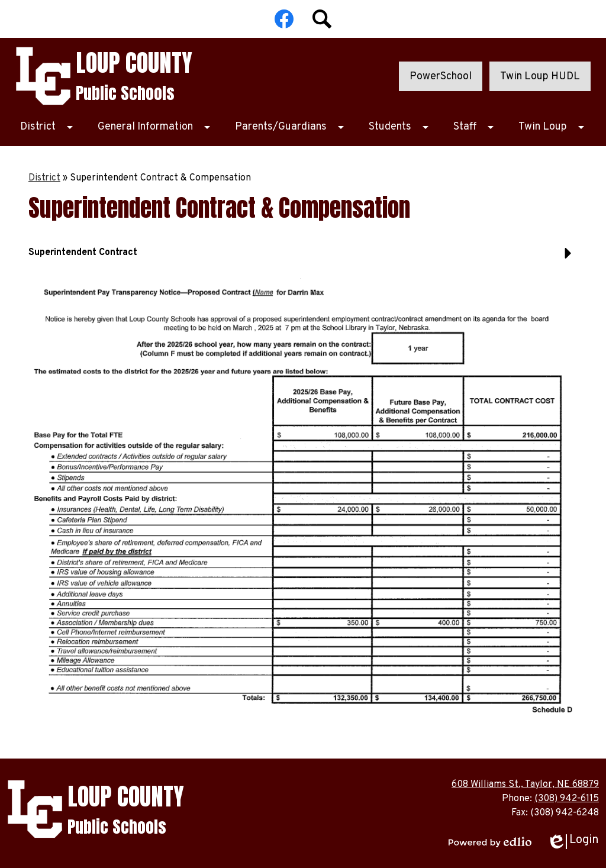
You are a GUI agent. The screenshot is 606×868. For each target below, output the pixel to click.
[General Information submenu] (155, 127)
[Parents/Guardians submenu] (290, 127)
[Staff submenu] (474, 127)
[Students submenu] (399, 127)
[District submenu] (47, 127)
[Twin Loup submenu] (552, 127)
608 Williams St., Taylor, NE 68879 (525, 785)
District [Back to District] (44, 178)
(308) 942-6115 (567, 799)
